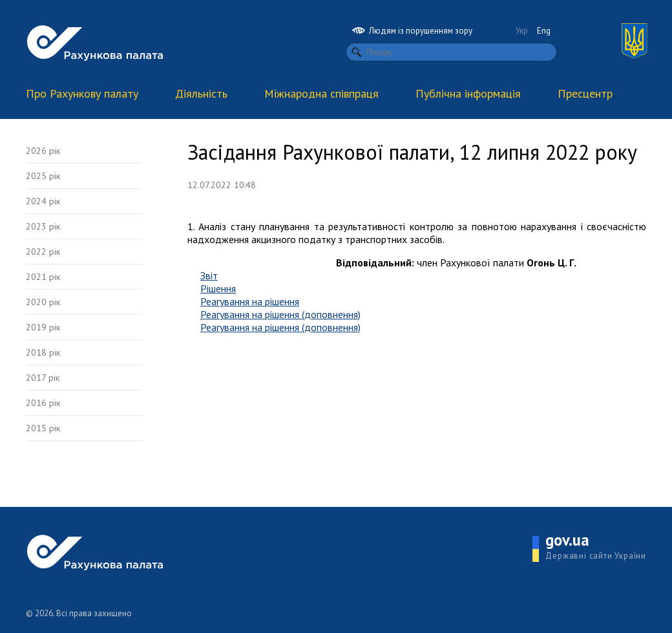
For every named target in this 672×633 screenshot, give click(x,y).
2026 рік (43, 151)
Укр (522, 31)
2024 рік (43, 201)
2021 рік (43, 277)
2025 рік (43, 176)
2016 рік (43, 403)
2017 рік (43, 378)
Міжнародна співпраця (321, 93)
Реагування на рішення (250, 301)
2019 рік (43, 327)
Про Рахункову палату (82, 93)
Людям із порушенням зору (412, 31)
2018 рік (43, 352)
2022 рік (43, 252)
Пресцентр (585, 93)
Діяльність (201, 93)
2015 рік (43, 428)
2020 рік (43, 302)
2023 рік (43, 226)
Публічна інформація (468, 93)
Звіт (209, 275)
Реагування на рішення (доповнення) (280, 314)
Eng (544, 31)
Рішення (218, 288)
